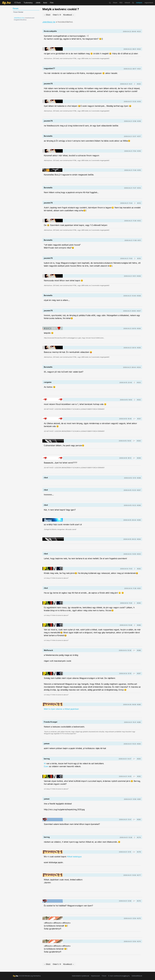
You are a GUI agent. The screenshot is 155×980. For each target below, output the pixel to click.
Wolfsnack (48, 650)
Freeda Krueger (51, 722)
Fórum (104, 976)
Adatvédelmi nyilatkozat (81, 976)
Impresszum (95, 976)
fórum (115, 3)
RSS (121, 3)
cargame (48, 382)
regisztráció (149, 3)
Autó (45, 3)
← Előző (47, 15)
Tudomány (28, 3)
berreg (47, 759)
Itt (45, 763)
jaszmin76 (48, 84)
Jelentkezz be (19, 18)
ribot (46, 478)
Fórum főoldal (18, 12)
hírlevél (127, 3)
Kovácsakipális (50, 31)
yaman (47, 743)
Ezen (46, 766)
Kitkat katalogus (74, 857)
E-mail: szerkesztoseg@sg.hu (119, 976)
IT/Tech (17, 3)
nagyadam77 (49, 68)
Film (52, 3)
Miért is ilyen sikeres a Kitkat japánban (61, 709)
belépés (139, 3)
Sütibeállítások (137, 976)
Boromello (48, 136)
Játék (38, 3)
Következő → (69, 15)
